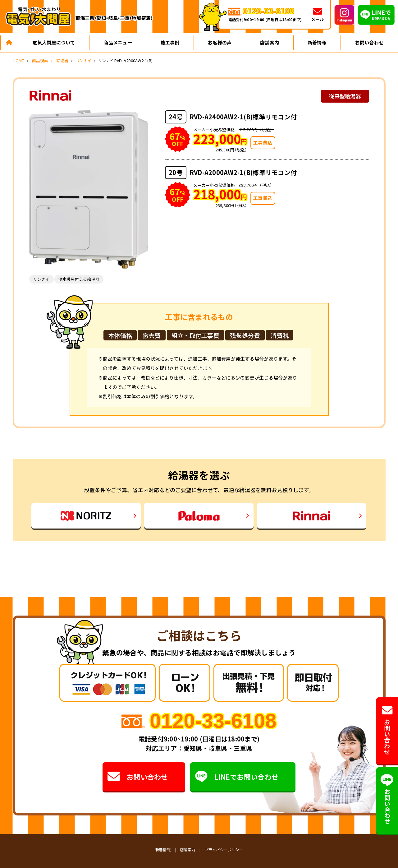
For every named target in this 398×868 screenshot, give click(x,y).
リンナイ (83, 60)
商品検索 (40, 60)
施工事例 (170, 42)
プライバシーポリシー (224, 850)
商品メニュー (118, 42)
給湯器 (62, 60)
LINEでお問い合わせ (237, 777)
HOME (18, 60)
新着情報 (317, 42)
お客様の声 (220, 42)
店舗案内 (270, 42)
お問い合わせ (369, 42)
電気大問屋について (54, 42)
